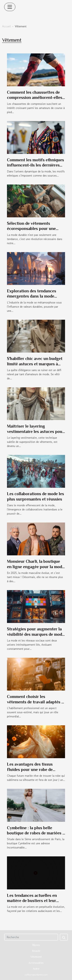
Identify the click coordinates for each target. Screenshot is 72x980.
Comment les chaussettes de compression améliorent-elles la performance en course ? (35, 98)
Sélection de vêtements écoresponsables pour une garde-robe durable (31, 229)
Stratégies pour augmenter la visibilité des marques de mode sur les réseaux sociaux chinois (36, 634)
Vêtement (36, 957)
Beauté (36, 951)
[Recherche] (31, 937)
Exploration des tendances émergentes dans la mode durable (32, 296)
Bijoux (36, 945)
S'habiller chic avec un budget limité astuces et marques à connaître (35, 364)
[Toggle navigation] (10, 7)
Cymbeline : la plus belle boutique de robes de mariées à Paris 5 (36, 833)
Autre (36, 969)
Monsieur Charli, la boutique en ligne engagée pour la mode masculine (36, 567)
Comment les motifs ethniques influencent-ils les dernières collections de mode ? (35, 165)
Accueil (6, 26)
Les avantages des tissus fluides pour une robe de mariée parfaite (30, 769)
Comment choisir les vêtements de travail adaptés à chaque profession (35, 702)
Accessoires (36, 963)
